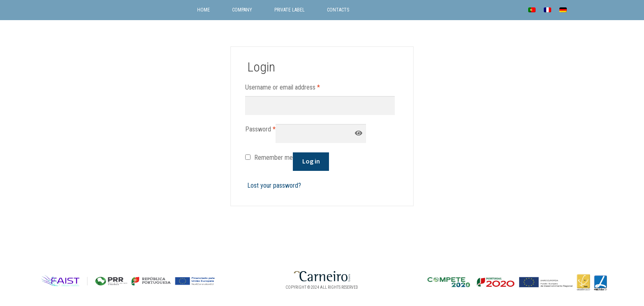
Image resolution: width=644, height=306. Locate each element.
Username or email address (283, 87)
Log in (311, 161)
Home (204, 10)
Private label (290, 10)
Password (260, 129)
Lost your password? (274, 185)
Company (242, 10)
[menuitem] (532, 10)
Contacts (338, 10)
